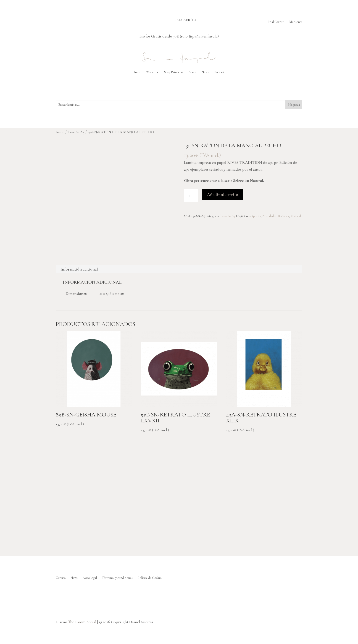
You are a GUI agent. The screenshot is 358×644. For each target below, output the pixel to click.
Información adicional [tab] (79, 269)
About (193, 72)
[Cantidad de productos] (191, 196)
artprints (255, 216)
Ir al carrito (184, 20)
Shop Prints (172, 72)
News (205, 72)
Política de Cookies (150, 578)
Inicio (137, 72)
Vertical (296, 216)
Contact (219, 72)
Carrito (61, 578)
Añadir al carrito (222, 195)
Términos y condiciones (117, 578)
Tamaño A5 (76, 132)
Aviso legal (90, 578)
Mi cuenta (296, 22)
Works (150, 72)
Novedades (269, 216)
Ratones (284, 216)
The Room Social (82, 622)
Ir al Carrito (276, 22)
